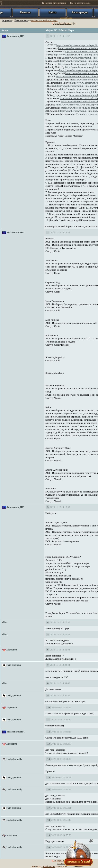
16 (49, 789)
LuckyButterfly (14, 759)
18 (49, 820)
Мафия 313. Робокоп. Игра (44, 21)
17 (49, 808)
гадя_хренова (14, 665)
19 (49, 835)
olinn (5, 622)
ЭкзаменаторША (15, 36)
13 (49, 744)
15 (49, 777)
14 (49, 759)
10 (67, 23)
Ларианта (12, 650)
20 (49, 847)
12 (49, 732)
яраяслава (12, 835)
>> (75, 23)
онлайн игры (49, 866)
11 (70, 23)
